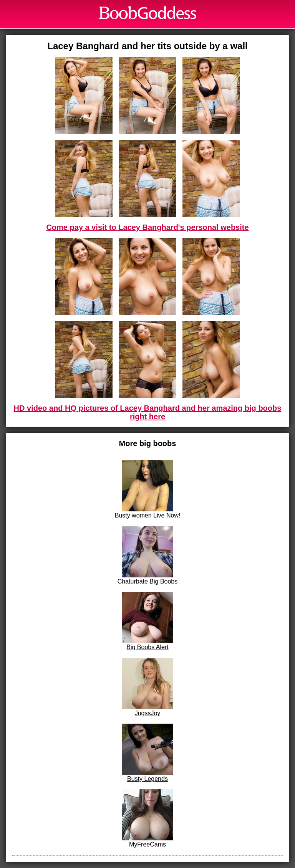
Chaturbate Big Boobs (148, 556)
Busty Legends (148, 753)
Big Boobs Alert (148, 621)
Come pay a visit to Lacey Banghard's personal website (147, 227)
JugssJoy (148, 687)
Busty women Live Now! (148, 489)
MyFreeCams (148, 818)
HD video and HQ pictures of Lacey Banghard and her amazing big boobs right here (148, 412)
